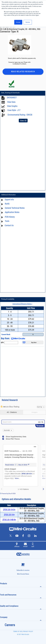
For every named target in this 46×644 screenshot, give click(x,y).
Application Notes (12, 212)
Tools (7, 221)
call (33, 545)
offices (17, 545)
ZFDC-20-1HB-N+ (9, 520)
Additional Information (8, 195)
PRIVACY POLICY (28, 631)
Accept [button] (18, 22)
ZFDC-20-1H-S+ (9, 510)
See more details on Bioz (39, 493)
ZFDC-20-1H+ (9, 515)
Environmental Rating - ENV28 (20, 115)
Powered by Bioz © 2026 (8, 494)
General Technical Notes (15, 208)
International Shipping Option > (22, 304)
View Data (11, 102)
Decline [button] (28, 22)
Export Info (9, 200)
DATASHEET (12, 98)
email (25, 545)
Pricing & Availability (8, 299)
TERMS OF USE (18, 631)
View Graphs (12, 106)
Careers (10, 625)
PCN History (10, 217)
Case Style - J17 (14, 110)
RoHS (7, 204)
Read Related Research (23, 72)
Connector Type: (8, 32)
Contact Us (9, 225)
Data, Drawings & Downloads (10, 93)
